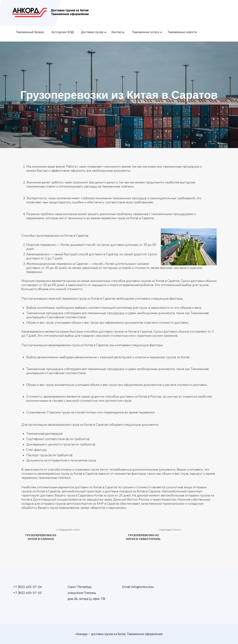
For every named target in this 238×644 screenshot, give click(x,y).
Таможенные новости (182, 32)
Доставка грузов (92, 32)
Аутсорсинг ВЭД (62, 32)
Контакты (118, 32)
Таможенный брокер (30, 32)
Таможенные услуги (145, 32)
